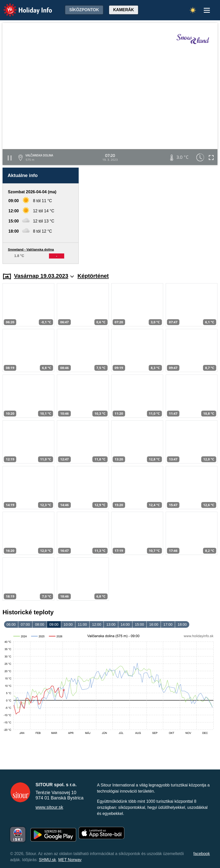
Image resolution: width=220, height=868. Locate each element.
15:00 (139, 624)
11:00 (82, 624)
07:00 (25, 624)
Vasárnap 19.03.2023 (44, 276)
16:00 (154, 624)
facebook (202, 854)
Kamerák (124, 10)
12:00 (97, 624)
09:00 (54, 624)
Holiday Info (23, 6)
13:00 (111, 624)
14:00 (125, 624)
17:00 (168, 624)
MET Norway (70, 860)
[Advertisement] (151, 216)
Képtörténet (93, 276)
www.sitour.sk (49, 807)
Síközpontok (84, 10)
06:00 (11, 624)
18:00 (182, 624)
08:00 (40, 624)
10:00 (68, 624)
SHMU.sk (47, 860)
